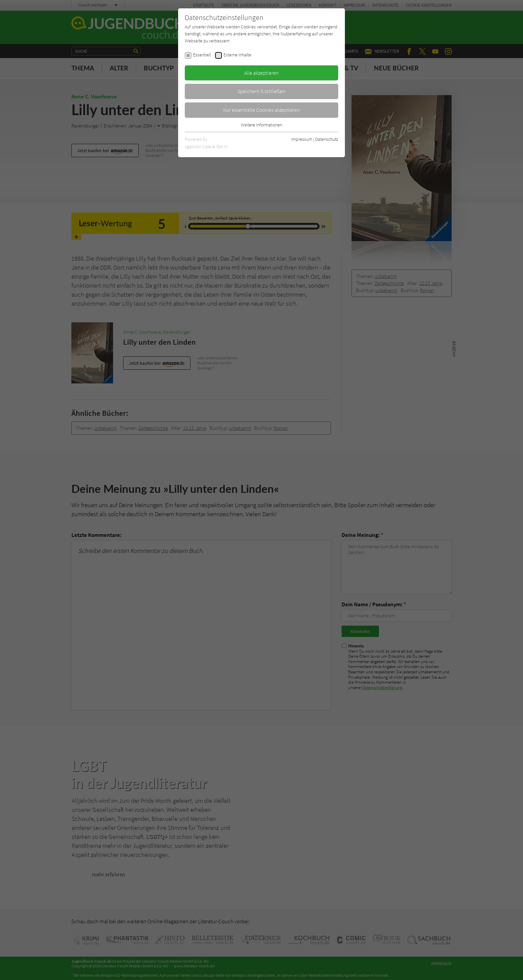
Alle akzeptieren (261, 73)
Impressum (302, 139)
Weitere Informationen (261, 125)
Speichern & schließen (261, 91)
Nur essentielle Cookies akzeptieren (262, 110)
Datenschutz (327, 139)
